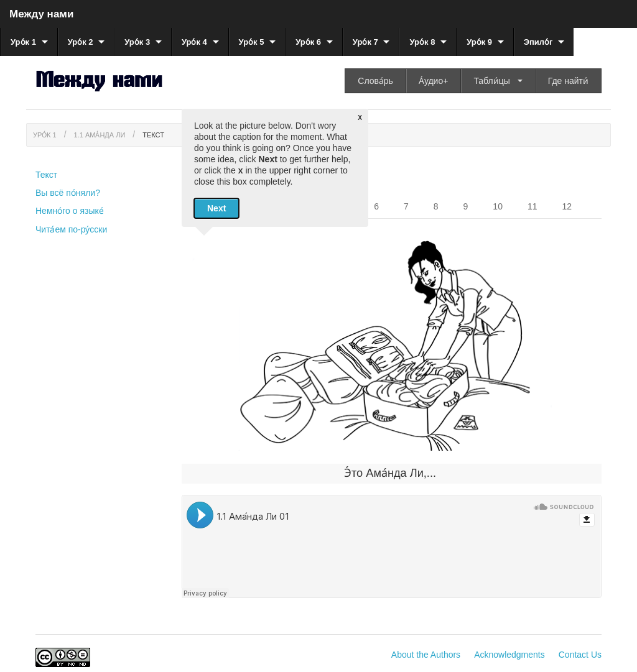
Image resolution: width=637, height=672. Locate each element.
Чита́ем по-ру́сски (71, 229)
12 (567, 206)
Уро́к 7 (365, 42)
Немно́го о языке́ (70, 211)
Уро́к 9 (479, 42)
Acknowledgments (509, 655)
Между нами (41, 14)
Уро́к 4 (194, 42)
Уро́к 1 (23, 42)
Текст (153, 135)
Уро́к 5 (252, 42)
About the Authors (426, 655)
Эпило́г (538, 42)
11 (532, 206)
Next (216, 208)
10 (498, 206)
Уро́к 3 (137, 42)
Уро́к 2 (81, 42)
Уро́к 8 (422, 42)
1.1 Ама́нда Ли (100, 135)
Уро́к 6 (308, 42)
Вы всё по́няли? (68, 193)
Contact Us (580, 655)
